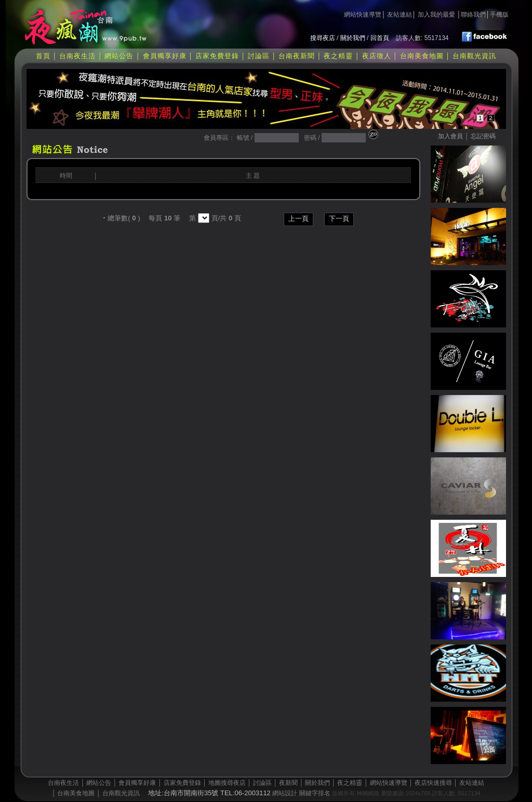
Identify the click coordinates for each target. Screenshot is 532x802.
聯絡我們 (473, 15)
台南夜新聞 (297, 56)
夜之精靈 (338, 56)
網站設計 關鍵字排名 (301, 793)
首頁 (43, 56)
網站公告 (119, 56)
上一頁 (298, 219)
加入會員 (450, 136)
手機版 (499, 15)
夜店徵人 (377, 56)
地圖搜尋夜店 (227, 783)
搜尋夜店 (323, 38)
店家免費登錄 (217, 56)
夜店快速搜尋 (433, 783)
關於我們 (353, 38)
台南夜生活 (77, 56)
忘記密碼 (483, 136)
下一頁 (339, 219)
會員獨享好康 (165, 56)
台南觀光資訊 (474, 56)
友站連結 (400, 15)
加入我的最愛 (436, 15)
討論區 (259, 56)
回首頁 (380, 38)
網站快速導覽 (363, 15)
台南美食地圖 (422, 56)
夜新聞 (288, 783)
